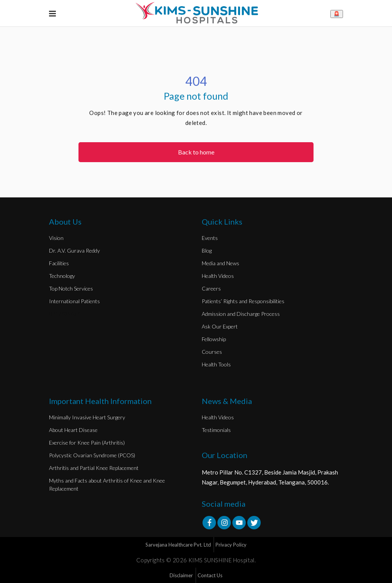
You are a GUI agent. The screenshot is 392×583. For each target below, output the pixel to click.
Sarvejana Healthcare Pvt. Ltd (178, 545)
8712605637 (64, 314)
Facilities (59, 263)
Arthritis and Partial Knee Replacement (94, 468)
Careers (211, 288)
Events (210, 238)
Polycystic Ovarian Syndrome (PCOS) (92, 455)
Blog (207, 250)
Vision (56, 238)
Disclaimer (181, 575)
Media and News (220, 263)
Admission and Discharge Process (241, 314)
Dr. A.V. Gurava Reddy (74, 250)
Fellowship (214, 339)
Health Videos (218, 276)
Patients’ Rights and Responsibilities (243, 301)
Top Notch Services (71, 288)
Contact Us (210, 575)
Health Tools (216, 364)
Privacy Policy (231, 545)
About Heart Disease (73, 430)
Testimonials (216, 430)
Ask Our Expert (220, 326)
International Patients (74, 301)
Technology (62, 276)
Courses (212, 352)
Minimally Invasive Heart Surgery (87, 417)
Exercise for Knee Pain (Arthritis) (87, 443)
